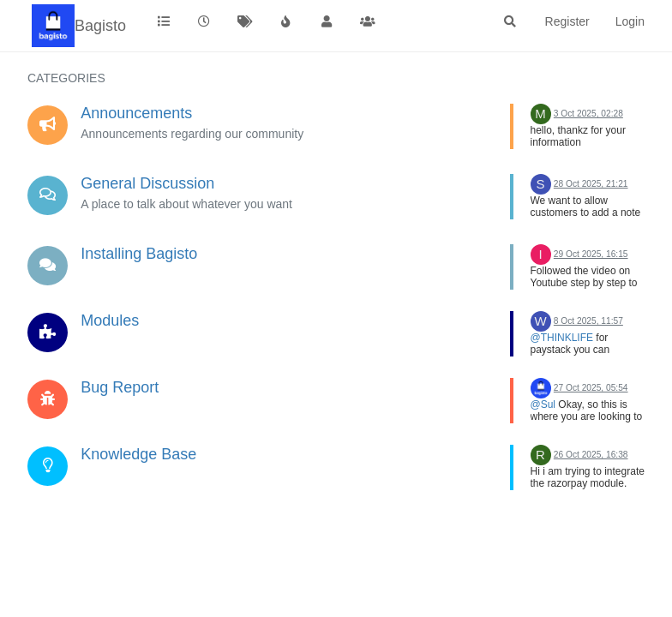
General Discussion (147, 183)
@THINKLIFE (562, 338)
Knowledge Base (138, 454)
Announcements (136, 113)
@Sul (543, 404)
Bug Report (120, 387)
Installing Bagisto (139, 254)
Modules (110, 320)
